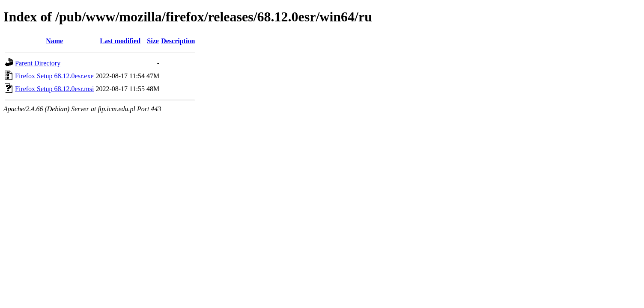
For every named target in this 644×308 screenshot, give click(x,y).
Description (178, 41)
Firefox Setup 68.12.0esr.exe (54, 76)
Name (54, 41)
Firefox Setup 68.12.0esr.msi (54, 89)
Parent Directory (38, 63)
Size (153, 41)
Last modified (120, 41)
